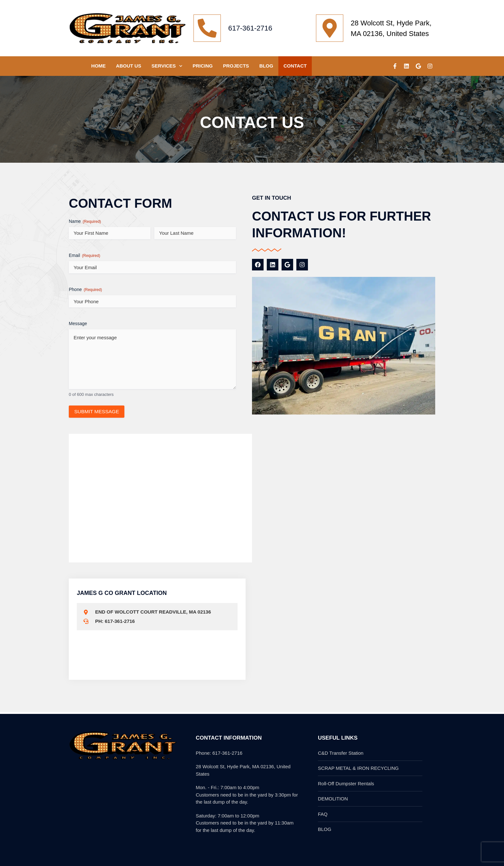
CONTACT (295, 66)
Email (85, 256)
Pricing (203, 66)
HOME (99, 66)
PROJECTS (236, 66)
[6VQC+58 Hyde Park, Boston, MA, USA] (347, 631)
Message (78, 324)
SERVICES (167, 66)
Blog (266, 66)
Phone (85, 290)
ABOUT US (129, 66)
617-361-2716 (250, 28)
